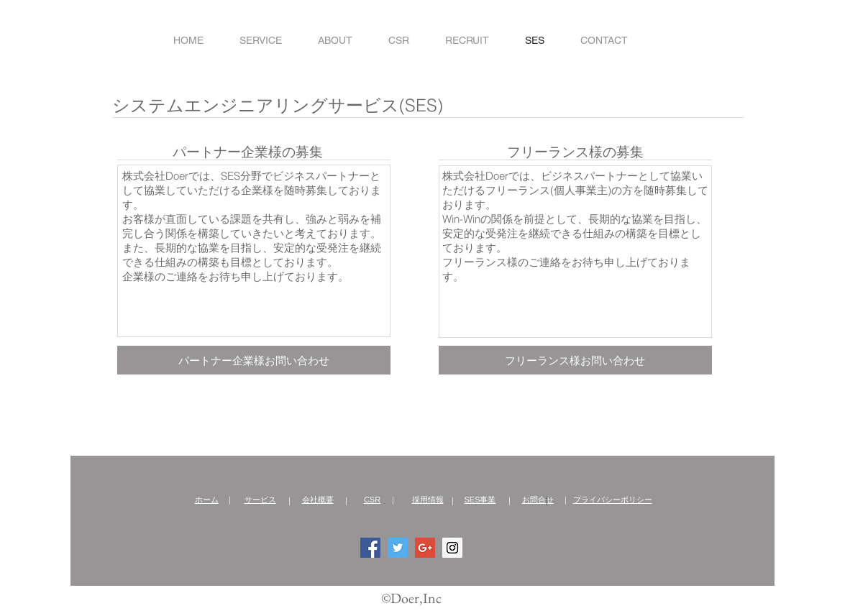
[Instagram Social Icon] (452, 548)
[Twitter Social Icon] (398, 548)
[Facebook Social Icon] (370, 548)
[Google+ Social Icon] (425, 548)
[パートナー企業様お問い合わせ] (254, 360)
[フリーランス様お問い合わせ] (575, 360)
